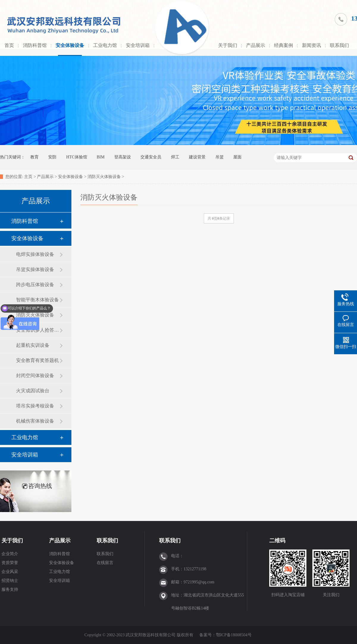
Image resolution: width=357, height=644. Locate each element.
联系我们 (339, 45)
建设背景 (197, 157)
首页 (9, 45)
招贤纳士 (10, 581)
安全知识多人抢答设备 (38, 330)
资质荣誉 (10, 563)
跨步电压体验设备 (35, 285)
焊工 (175, 157)
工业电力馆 (105, 45)
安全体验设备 (70, 45)
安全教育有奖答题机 (37, 360)
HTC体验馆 (77, 157)
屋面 (237, 157)
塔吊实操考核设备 (35, 406)
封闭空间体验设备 (35, 375)
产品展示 (256, 45)
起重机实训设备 (33, 345)
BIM (101, 157)
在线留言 (105, 563)
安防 (52, 157)
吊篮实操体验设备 (35, 269)
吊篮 (220, 157)
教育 (35, 157)
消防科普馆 (35, 45)
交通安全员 (151, 157)
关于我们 (228, 45)
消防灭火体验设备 (104, 177)
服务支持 (10, 589)
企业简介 (10, 554)
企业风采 (10, 572)
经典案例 (284, 45)
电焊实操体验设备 (35, 254)
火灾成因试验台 (33, 391)
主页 (28, 177)
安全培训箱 (138, 45)
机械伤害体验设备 (35, 421)
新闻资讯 (311, 45)
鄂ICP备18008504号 (234, 635)
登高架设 (123, 157)
